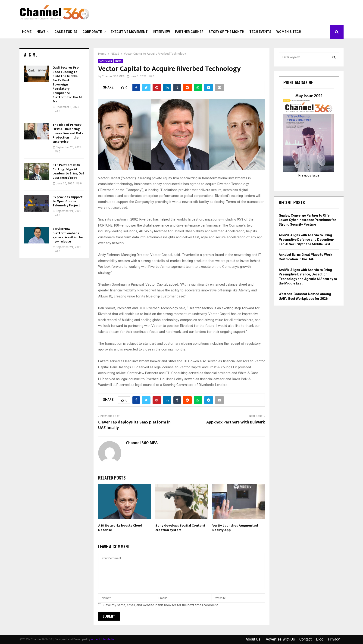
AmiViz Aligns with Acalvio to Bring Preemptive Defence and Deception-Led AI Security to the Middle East (307, 240)
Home (27, 32)
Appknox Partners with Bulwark (236, 422)
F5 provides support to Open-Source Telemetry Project (68, 201)
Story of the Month (226, 32)
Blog (320, 639)
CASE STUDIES (66, 32)
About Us (253, 639)
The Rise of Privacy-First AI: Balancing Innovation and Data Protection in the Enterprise (68, 133)
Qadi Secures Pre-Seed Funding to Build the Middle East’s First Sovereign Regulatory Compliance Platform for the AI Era (67, 84)
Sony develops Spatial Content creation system (180, 528)
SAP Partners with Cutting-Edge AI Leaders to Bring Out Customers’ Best (68, 171)
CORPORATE (92, 32)
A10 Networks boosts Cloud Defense (120, 528)
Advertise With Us (280, 639)
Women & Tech (289, 32)
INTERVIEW (161, 32)
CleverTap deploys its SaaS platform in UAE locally (134, 425)
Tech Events (260, 32)
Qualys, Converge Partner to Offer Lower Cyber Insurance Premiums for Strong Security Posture (307, 220)
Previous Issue (309, 175)
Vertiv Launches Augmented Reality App (235, 528)
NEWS (41, 32)
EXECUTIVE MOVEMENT (129, 32)
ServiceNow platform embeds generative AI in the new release (68, 235)
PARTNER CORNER (189, 32)
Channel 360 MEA (113, 76)
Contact (305, 639)
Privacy (334, 639)
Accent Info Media (103, 639)
